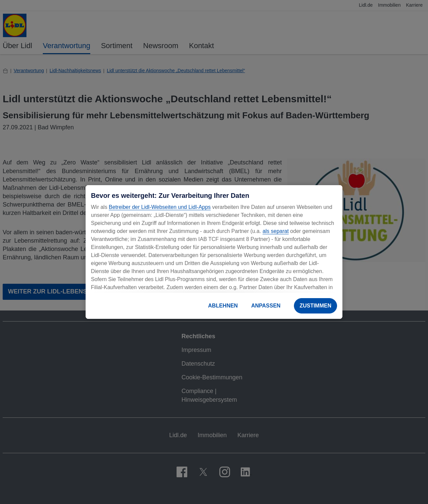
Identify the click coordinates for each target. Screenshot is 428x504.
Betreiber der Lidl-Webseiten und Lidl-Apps (160, 207)
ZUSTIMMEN (315, 306)
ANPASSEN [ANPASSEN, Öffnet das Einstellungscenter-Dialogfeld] (266, 306)
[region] (214, 252)
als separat (276, 231)
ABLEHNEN (223, 306)
